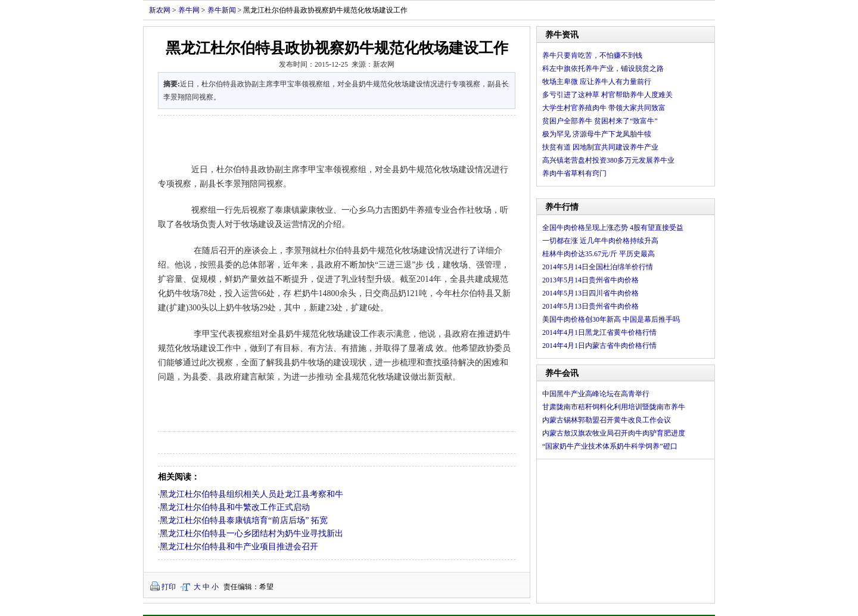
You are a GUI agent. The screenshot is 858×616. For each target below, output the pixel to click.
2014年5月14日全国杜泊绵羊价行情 (598, 267)
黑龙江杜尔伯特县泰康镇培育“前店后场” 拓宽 (244, 520)
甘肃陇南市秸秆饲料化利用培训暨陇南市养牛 (614, 407)
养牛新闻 (222, 10)
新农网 (160, 10)
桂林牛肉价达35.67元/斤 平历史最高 (599, 254)
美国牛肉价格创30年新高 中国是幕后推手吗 (611, 319)
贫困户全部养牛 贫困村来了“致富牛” (600, 121)
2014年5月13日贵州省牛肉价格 (590, 306)
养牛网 (189, 10)
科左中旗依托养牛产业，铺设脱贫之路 (603, 69)
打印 (169, 587)
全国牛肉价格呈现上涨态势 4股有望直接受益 (613, 228)
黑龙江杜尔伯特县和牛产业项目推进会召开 (239, 547)
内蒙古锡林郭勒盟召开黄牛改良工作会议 (607, 420)
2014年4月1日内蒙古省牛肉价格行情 (599, 346)
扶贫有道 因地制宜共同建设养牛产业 (600, 147)
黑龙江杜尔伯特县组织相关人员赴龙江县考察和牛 (251, 494)
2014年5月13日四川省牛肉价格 (590, 293)
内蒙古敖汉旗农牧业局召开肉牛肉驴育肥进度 (614, 433)
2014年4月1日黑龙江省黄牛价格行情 (599, 332)
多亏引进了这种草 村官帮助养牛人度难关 (607, 95)
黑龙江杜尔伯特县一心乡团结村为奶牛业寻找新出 (251, 533)
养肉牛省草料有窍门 (574, 173)
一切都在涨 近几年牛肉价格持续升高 (600, 241)
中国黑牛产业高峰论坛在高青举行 (596, 394)
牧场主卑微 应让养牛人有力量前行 (597, 82)
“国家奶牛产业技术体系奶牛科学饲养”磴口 (610, 446)
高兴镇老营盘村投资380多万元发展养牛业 (608, 160)
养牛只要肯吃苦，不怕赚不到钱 (592, 55)
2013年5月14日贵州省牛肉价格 (590, 280)
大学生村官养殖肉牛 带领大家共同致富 (604, 108)
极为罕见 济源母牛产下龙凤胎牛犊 (597, 134)
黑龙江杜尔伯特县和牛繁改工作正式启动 (235, 507)
